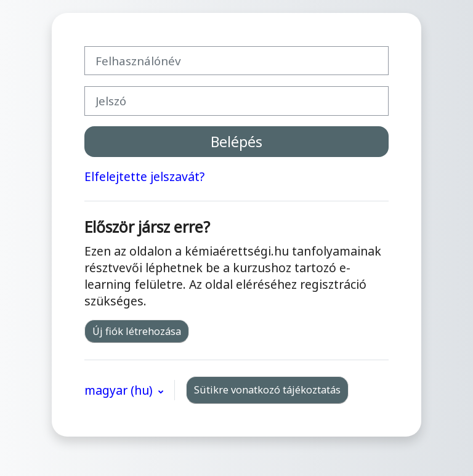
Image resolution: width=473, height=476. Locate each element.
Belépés (236, 142)
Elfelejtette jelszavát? (144, 176)
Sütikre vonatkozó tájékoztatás (267, 390)
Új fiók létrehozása (137, 331)
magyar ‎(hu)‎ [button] (120, 390)
